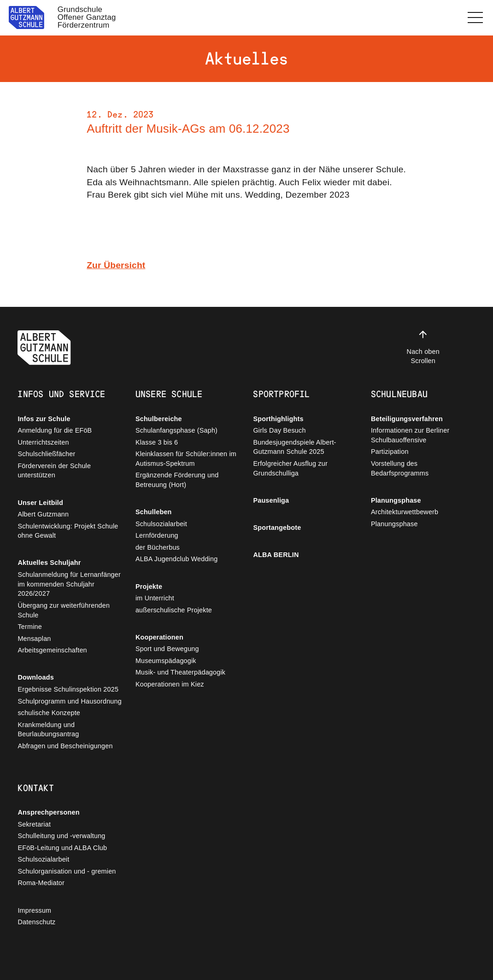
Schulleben (154, 512)
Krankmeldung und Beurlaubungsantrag (48, 730)
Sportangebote (277, 528)
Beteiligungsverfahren (407, 419)
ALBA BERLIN (276, 555)
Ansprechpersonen (48, 812)
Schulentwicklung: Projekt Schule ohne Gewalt (68, 531)
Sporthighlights (278, 419)
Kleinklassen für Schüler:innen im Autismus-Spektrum (186, 459)
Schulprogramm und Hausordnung (70, 701)
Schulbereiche (159, 419)
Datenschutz (36, 922)
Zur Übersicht (116, 265)
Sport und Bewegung (167, 649)
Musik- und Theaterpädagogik (180, 672)
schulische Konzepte (49, 713)
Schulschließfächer (46, 454)
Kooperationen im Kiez (170, 684)
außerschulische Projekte (174, 610)
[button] (475, 18)
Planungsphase (396, 500)
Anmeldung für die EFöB (55, 430)
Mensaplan (34, 639)
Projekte (149, 587)
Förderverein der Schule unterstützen (54, 471)
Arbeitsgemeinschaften (52, 650)
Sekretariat (34, 824)
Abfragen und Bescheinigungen (65, 746)
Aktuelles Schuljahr (49, 563)
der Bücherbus (158, 547)
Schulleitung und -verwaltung (61, 836)
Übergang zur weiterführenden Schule (64, 610)
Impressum (34, 910)
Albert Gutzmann (43, 514)
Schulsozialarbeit (161, 524)
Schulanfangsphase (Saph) (176, 430)
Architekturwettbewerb (405, 512)
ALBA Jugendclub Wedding (177, 559)
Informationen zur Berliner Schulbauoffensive (410, 435)
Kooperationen (159, 637)
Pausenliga (271, 500)
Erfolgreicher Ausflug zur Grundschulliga (290, 468)
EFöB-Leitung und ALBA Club (62, 848)
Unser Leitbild (40, 503)
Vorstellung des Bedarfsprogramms (400, 468)
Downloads (35, 677)
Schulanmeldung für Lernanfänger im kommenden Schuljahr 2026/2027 (69, 584)
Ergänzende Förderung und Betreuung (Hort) (177, 480)
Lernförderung (157, 535)
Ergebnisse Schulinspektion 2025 (68, 689)
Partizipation (390, 452)
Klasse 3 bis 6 (157, 442)
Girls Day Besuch (279, 430)
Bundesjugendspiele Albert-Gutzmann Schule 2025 (294, 447)
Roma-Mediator (41, 883)
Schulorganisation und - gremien (67, 871)
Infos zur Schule (44, 419)
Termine (30, 627)
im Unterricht (155, 598)
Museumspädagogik (166, 661)
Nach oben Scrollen (423, 347)
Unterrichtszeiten (43, 442)
